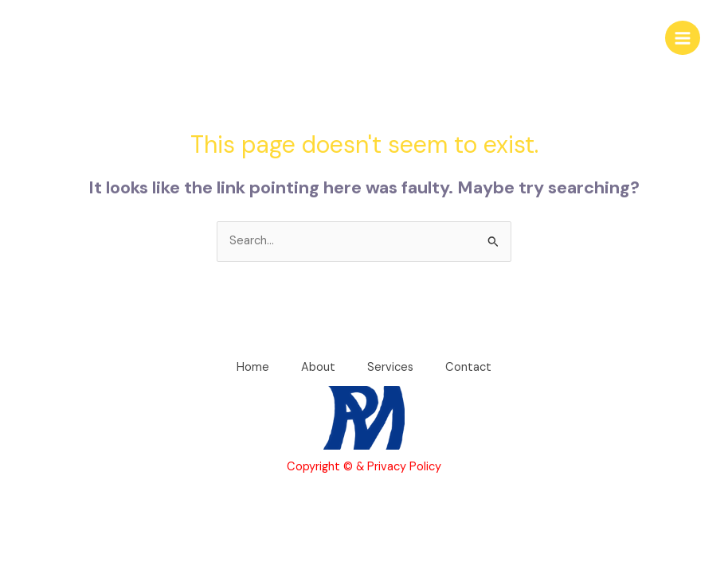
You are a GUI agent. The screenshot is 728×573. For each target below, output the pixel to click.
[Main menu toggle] (683, 38)
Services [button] (390, 367)
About (318, 367)
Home (253, 367)
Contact (468, 367)
